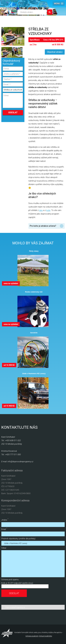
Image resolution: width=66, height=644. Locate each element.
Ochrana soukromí (32, 636)
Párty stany (34, 251)
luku (41, 210)
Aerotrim (34, 333)
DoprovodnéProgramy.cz (15, 607)
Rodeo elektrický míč (34, 292)
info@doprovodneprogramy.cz (20, 462)
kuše (48, 210)
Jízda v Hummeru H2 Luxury (34, 373)
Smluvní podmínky (46, 636)
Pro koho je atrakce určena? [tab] (43, 226)
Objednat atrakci (55, 52)
